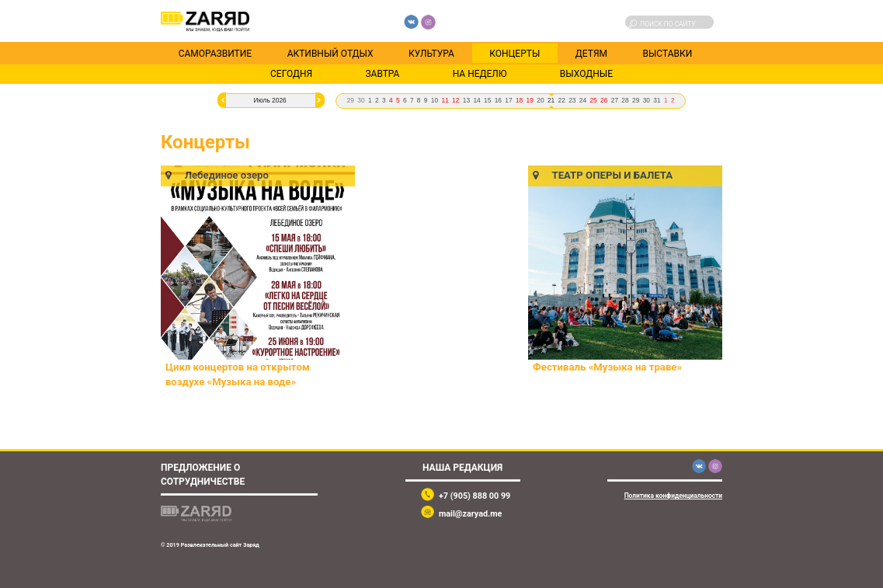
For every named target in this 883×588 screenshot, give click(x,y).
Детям (591, 53)
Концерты (515, 53)
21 (551, 100)
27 (615, 100)
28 (625, 100)
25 (593, 100)
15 (487, 100)
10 (435, 100)
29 (351, 100)
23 (572, 100)
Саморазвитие (216, 53)
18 (519, 100)
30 (361, 100)
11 (445, 100)
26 (604, 100)
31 (657, 100)
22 (562, 100)
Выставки (667, 53)
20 (540, 100)
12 (455, 100)
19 (530, 100)
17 (508, 100)
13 (466, 100)
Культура (431, 53)
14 (476, 100)
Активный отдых (330, 53)
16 (498, 100)
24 (583, 100)
